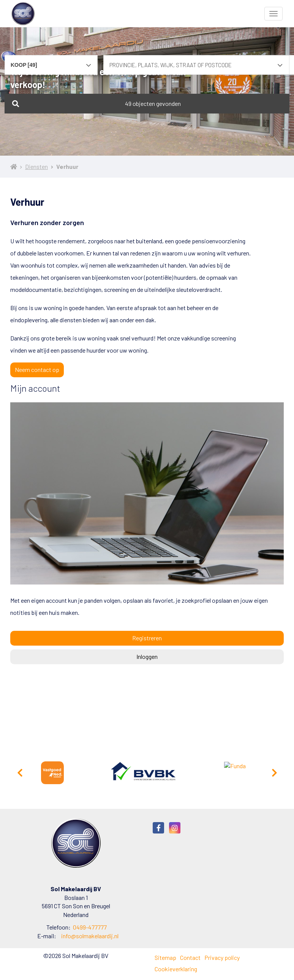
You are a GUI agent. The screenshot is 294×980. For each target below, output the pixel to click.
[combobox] (51, 61)
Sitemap (165, 957)
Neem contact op (37, 369)
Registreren (147, 638)
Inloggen (147, 656)
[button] (147, 104)
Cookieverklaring (176, 969)
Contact (190, 957)
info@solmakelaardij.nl (90, 936)
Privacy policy (222, 957)
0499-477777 (90, 927)
